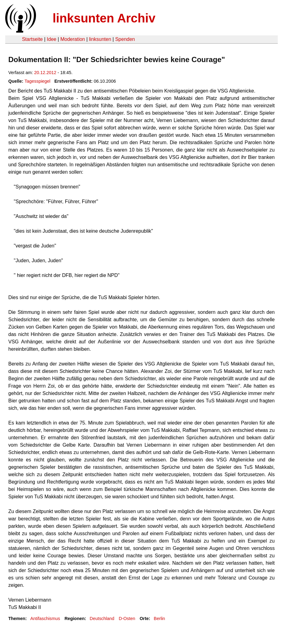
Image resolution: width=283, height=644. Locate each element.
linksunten (100, 39)
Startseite (32, 39)
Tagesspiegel (38, 81)
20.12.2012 (45, 73)
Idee (52, 39)
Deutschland (102, 618)
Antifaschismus (45, 618)
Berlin (159, 618)
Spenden (125, 39)
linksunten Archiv (104, 18)
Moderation (73, 39)
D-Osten (127, 618)
